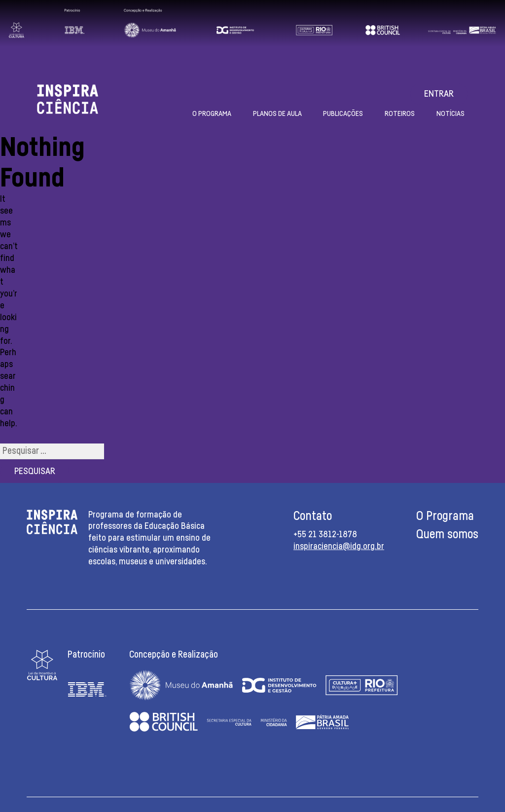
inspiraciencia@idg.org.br (339, 547)
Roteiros (400, 114)
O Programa (212, 114)
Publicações (343, 114)
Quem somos (447, 535)
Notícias (451, 114)
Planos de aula (277, 114)
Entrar (439, 94)
